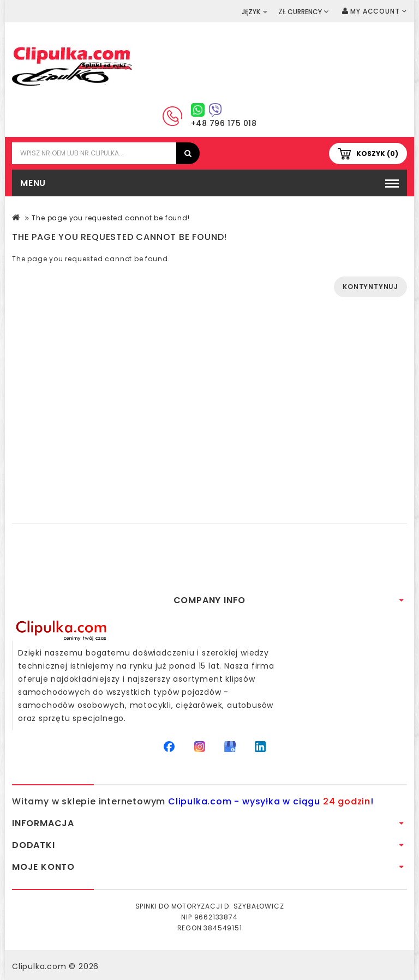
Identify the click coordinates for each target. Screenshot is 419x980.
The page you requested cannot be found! (110, 218)
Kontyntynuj (370, 287)
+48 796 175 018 (224, 123)
